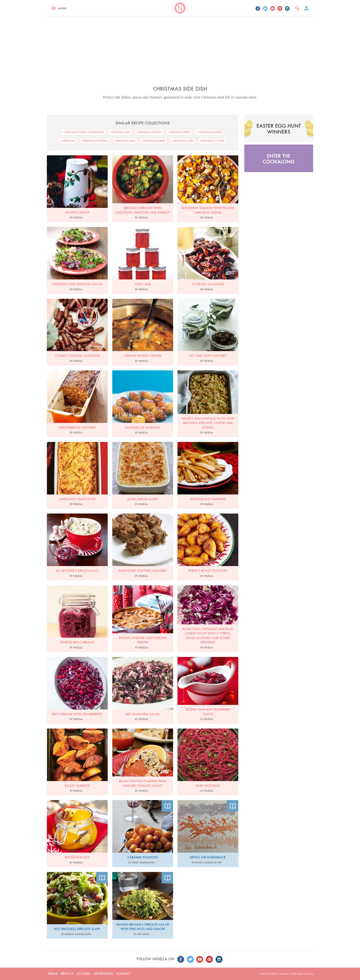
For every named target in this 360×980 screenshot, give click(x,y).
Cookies (83, 974)
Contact (123, 974)
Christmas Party (180, 132)
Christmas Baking (210, 132)
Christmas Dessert (149, 132)
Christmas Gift (120, 132)
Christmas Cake (183, 141)
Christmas (68, 141)
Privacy (67, 974)
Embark (273, 974)
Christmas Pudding (95, 141)
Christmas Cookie (212, 141)
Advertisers (103, 974)
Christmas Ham (125, 141)
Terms (53, 974)
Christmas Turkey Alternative (84, 132)
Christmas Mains (154, 141)
